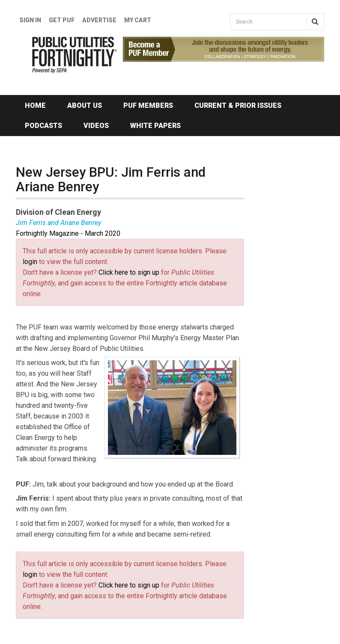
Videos (96, 126)
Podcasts (43, 126)
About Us (85, 105)
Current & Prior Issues (238, 105)
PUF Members (148, 105)
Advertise (99, 20)
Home (35, 105)
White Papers (155, 126)
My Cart (138, 20)
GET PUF (62, 20)
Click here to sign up (129, 272)
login (30, 262)
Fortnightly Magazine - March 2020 (68, 233)
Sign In (30, 20)
